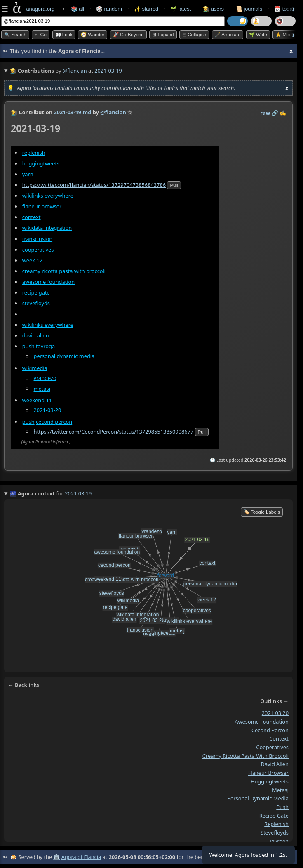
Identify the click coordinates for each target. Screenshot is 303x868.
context (32, 217)
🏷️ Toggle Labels (262, 512)
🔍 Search (15, 35)
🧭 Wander (93, 35)
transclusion (37, 239)
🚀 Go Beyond (128, 35)
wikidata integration (47, 228)
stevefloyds (36, 303)
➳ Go (41, 35)
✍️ (283, 113)
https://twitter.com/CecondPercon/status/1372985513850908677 (114, 432)
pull (174, 185)
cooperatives (38, 250)
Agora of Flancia (81, 857)
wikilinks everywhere (48, 196)
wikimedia (35, 368)
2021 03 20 (275, 713)
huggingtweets (41, 163)
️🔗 (275, 113)
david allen (36, 335)
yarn (28, 174)
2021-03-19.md (72, 112)
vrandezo (45, 378)
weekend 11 (37, 400)
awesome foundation (48, 282)
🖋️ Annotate (228, 35)
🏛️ (56, 857)
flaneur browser (42, 206)
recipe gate (36, 292)
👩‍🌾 (14, 112)
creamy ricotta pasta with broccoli (64, 271)
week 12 (32, 260)
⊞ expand (163, 35)
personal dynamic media (64, 356)
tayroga (45, 347)
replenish (34, 153)
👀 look (64, 35)
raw (265, 113)
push (28, 347)
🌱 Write (258, 35)
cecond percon (54, 422)
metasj (42, 389)
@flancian (75, 71)
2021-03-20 (48, 410)
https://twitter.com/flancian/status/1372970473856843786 (94, 185)
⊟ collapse (194, 35)
